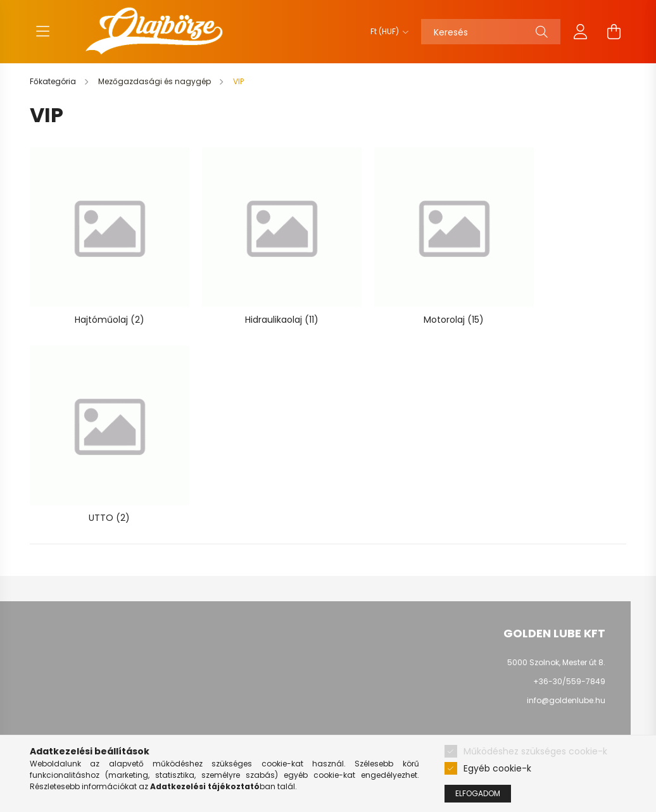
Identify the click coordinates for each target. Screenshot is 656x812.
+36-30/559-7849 (569, 574)
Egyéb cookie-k (497, 768)
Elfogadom (478, 793)
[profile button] (581, 32)
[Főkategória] (54, 81)
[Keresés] (491, 32)
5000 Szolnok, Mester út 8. (556, 555)
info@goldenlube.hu (566, 593)
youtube (567, 635)
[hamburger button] (42, 32)
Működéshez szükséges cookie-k (535, 751)
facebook (542, 635)
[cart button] (614, 32)
